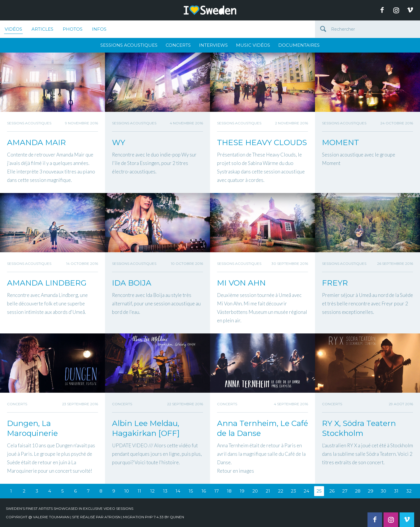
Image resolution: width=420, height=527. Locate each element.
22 (281, 491)
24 (306, 491)
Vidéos (13, 30)
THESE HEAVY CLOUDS (262, 142)
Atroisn (112, 517)
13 (165, 491)
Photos (73, 29)
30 (383, 491)
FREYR (335, 283)
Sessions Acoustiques (129, 45)
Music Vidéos (253, 45)
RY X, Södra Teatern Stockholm (359, 428)
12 (152, 491)
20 (255, 491)
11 (139, 491)
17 (217, 491)
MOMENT (341, 142)
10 (127, 491)
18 (229, 491)
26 (332, 491)
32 (409, 491)
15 (191, 491)
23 (293, 491)
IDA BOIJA (132, 283)
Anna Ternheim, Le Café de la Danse (262, 428)
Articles (42, 29)
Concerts (178, 45)
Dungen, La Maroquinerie (32, 428)
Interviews (213, 45)
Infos (99, 29)
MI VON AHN (241, 283)
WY (119, 142)
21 (268, 491)
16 (204, 491)
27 (345, 491)
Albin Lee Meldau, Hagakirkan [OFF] (146, 428)
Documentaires (299, 45)
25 (319, 491)
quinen (177, 517)
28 (358, 491)
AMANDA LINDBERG (47, 283)
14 (178, 491)
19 (242, 491)
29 (371, 491)
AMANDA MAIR (36, 142)
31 (396, 491)
